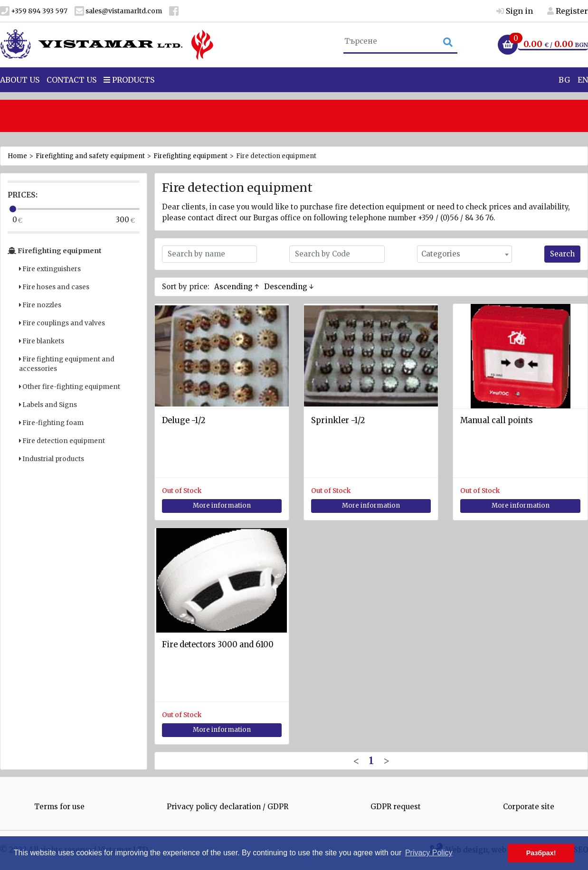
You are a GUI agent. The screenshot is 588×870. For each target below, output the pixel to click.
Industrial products (52, 459)
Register (568, 11)
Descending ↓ (289, 287)
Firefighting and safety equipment (90, 156)
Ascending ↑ (237, 287)
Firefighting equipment (190, 156)
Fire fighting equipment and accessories (67, 364)
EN (583, 95)
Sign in (515, 11)
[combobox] (465, 254)
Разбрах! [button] (541, 853)
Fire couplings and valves (62, 323)
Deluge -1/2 (184, 421)
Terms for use (59, 807)
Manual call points (497, 421)
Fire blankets (42, 341)
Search (562, 254)
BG (564, 95)
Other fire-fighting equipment (70, 387)
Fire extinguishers (50, 269)
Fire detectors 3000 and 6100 (218, 645)
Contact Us (71, 95)
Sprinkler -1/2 (338, 421)
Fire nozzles (40, 305)
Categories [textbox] (441, 254)
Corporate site (529, 807)
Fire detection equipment (62, 441)
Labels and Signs (48, 405)
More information (222, 506)
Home (17, 156)
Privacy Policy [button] (429, 853)
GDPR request (396, 807)
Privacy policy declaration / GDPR (228, 807)
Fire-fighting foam (51, 423)
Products (129, 95)
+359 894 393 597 (34, 11)
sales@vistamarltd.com (118, 11)
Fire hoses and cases (54, 287)
